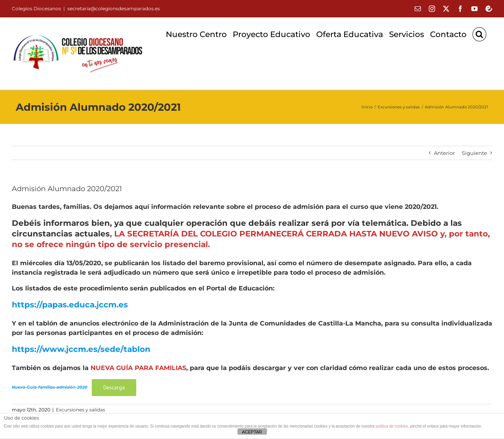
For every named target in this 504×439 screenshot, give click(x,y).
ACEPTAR (252, 432)
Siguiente (474, 153)
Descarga (114, 387)
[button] (479, 34)
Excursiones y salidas (81, 410)
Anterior (444, 153)
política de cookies (392, 426)
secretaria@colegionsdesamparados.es (114, 8)
